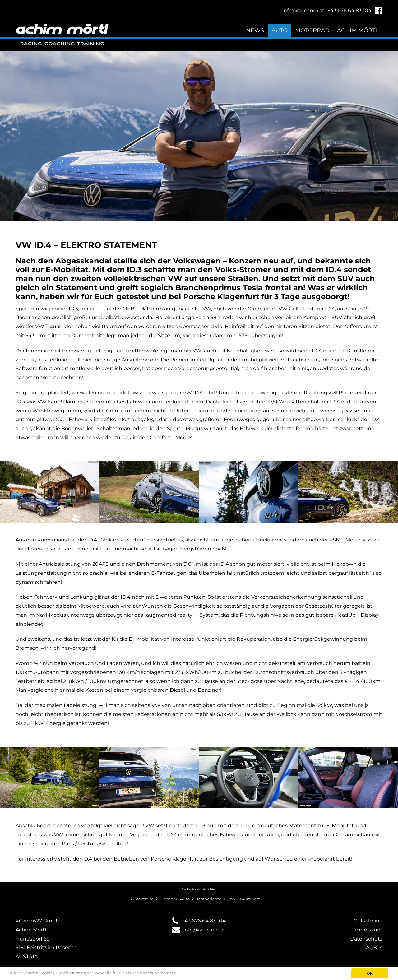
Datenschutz (366, 939)
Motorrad (312, 30)
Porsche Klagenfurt (175, 859)
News (255, 30)
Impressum (368, 930)
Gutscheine (368, 921)
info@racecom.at (204, 930)
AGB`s (374, 947)
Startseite (144, 899)
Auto (280, 30)
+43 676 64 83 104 (204, 921)
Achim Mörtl (358, 30)
